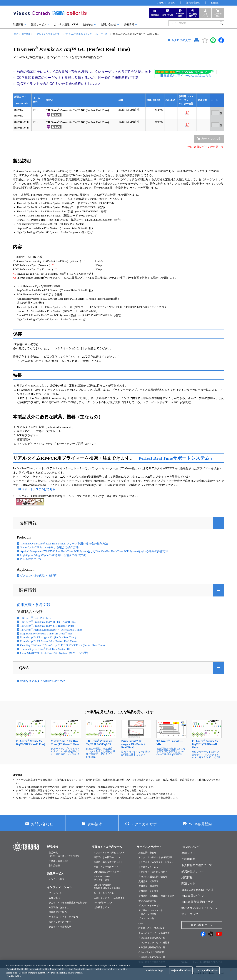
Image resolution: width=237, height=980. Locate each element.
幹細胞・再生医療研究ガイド (108, 862)
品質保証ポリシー (193, 871)
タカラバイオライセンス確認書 (154, 933)
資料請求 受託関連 (148, 891)
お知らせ (88, 25)
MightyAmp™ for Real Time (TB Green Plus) (47, 634)
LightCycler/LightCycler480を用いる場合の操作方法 (53, 555)
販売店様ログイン (202, 925)
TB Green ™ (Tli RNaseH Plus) (47, 626)
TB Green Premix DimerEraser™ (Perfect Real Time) (51, 630)
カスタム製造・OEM (66, 25)
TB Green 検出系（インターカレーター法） (88, 34)
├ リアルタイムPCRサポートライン (156, 862)
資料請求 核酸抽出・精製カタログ (156, 896)
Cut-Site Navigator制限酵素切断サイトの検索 (107, 886)
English (215, 3)
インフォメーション (60, 887)
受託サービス (39, 25)
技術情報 (129, 25)
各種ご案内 (54, 898)
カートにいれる (211, 139)
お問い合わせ (108, 25)
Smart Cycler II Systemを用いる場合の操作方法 (49, 547)
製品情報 (18, 25)
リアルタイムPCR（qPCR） (48, 34)
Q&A (24, 668)
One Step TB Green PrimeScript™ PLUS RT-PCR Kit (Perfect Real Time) (62, 645)
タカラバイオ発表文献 (60, 927)
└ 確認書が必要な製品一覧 (152, 938)
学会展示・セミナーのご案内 (63, 917)
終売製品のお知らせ (59, 907)
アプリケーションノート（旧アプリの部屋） (151, 912)
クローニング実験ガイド (106, 867)
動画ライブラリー (193, 853)
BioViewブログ (191, 847)
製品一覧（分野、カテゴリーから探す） (64, 854)
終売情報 (187, 877)
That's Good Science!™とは (197, 890)
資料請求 (95, 824)
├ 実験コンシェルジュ (150, 867)
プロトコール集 (146, 919)
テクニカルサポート (148, 824)
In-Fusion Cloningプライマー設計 (102, 878)
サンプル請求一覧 (147, 901)
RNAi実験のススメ (103, 903)
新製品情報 (54, 866)
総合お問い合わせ (147, 853)
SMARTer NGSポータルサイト (109, 872)
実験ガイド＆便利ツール (107, 847)
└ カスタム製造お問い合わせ (153, 877)
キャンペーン (56, 893)
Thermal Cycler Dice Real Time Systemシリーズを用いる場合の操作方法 (64, 544)
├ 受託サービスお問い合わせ (153, 872)
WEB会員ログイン (193, 896)
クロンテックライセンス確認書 (154, 943)
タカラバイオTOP (166, 3)
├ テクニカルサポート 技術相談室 (155, 857)
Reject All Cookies (181, 974)
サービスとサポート (149, 847)
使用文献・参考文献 (34, 605)
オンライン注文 (57, 879)
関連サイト (188, 884)
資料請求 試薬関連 (148, 881)
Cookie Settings (154, 974)
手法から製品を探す (59, 861)
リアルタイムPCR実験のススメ (109, 853)
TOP (16, 34)
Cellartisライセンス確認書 (151, 952)
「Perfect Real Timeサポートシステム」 (174, 458)
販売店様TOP (193, 3)
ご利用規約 (188, 859)
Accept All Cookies (208, 974)
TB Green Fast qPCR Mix (35, 618)
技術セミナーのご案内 (60, 922)
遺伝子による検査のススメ (107, 857)
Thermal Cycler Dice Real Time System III (45, 649)
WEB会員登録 (200, 824)
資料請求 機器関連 (148, 886)
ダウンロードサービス (150, 906)
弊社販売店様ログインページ (200, 908)
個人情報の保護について (197, 865)
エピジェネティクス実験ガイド (109, 898)
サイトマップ (190, 914)
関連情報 (28, 590)
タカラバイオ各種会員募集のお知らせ (68, 903)
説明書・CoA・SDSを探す (152, 928)
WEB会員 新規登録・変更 (197, 902)
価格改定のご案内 (58, 912)
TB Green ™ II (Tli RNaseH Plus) (48, 622)
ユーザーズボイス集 (104, 893)
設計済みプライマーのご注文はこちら (186, 73)
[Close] (231, 973)
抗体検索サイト (101, 907)
